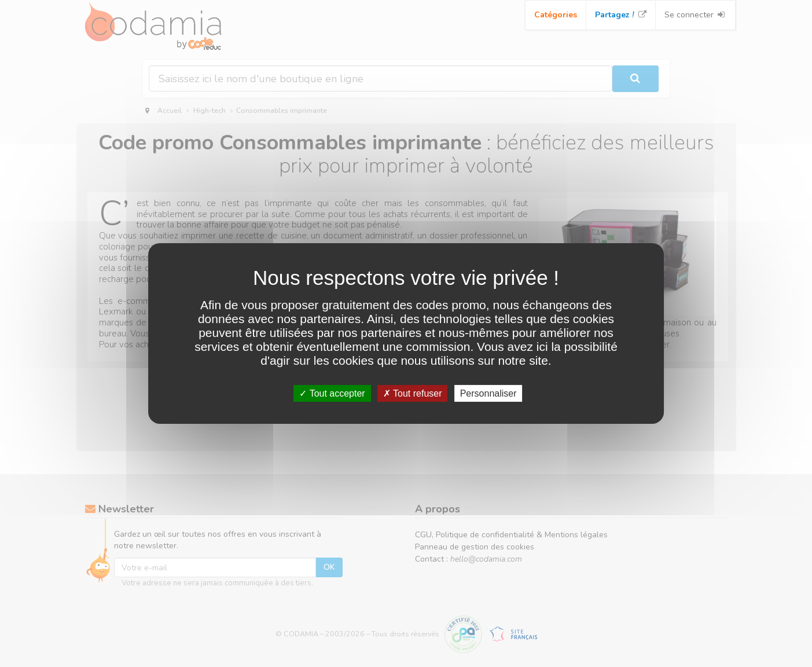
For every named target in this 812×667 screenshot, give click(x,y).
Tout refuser (413, 393)
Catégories (556, 15)
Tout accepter (332, 393)
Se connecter (695, 15)
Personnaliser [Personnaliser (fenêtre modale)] (488, 393)
